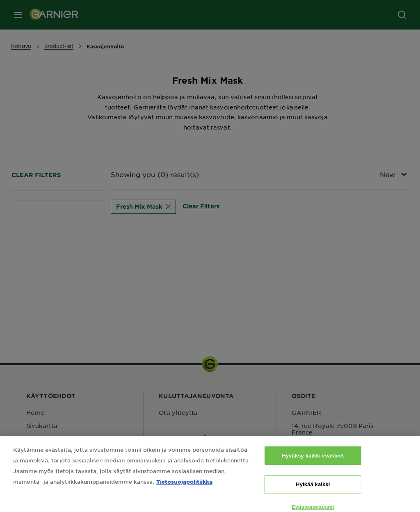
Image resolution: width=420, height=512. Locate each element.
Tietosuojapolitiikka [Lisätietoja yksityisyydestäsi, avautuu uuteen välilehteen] (184, 487)
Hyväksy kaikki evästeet (313, 461)
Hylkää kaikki (313, 490)
